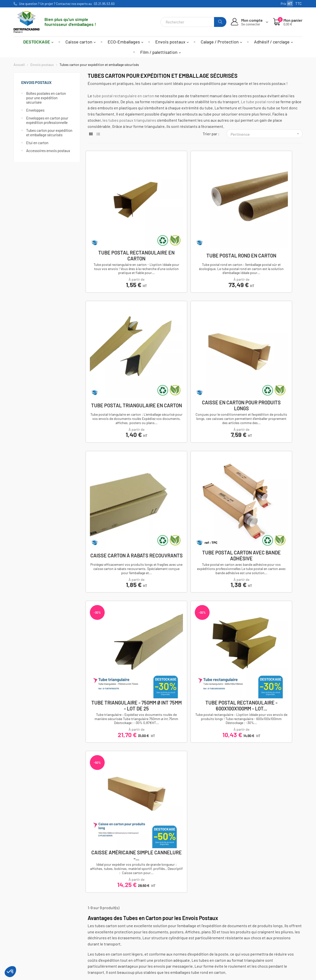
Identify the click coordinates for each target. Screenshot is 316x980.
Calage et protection (81, 934)
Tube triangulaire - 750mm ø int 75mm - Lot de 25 (121, 449)
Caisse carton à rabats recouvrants (195, 335)
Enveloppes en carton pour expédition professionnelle (47, 120)
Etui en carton (37, 143)
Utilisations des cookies (182, 947)
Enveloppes (35, 110)
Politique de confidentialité (185, 940)
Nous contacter (33, 934)
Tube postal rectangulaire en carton (121, 220)
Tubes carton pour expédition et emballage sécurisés (49, 133)
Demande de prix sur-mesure (187, 961)
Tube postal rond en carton (195, 220)
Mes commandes (127, 934)
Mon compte (123, 927)
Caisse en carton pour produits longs (121, 335)
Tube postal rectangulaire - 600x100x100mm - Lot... (195, 449)
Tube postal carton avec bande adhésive (269, 335)
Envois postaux (36, 82)
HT (290, 3)
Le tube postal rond (258, 102)
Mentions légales (176, 927)
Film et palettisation (80, 947)
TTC (298, 3)
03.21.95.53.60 (104, 4)
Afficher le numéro (36, 927)
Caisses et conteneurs (82, 927)
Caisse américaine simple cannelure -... (269, 449)
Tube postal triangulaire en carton (269, 220)
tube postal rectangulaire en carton (123, 96)
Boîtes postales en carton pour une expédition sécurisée (46, 98)
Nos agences (31, 940)
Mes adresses (124, 940)
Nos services (173, 954)
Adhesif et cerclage (80, 940)
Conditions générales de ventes (189, 934)
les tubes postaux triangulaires (129, 120)
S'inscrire (250, 947)
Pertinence (267, 134)
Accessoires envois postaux (48, 151)
